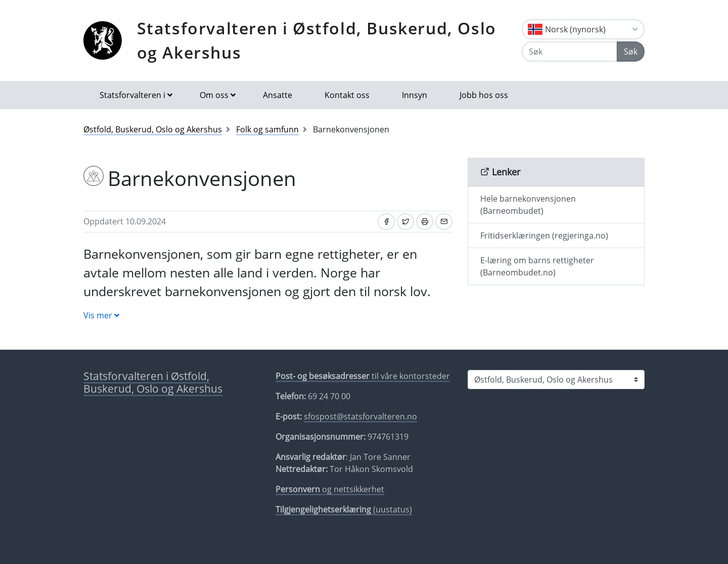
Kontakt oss (347, 95)
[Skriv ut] (425, 222)
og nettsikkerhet (330, 489)
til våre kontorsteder (363, 376)
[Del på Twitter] (405, 222)
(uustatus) (344, 509)
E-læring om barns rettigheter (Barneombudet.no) (537, 266)
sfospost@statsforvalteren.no (360, 416)
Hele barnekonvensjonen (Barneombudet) (528, 205)
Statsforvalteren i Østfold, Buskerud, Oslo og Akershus (317, 40)
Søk (631, 52)
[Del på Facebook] (386, 222)
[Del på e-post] (444, 222)
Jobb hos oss (484, 95)
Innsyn (415, 95)
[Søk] (570, 52)
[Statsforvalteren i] (556, 380)
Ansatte (278, 95)
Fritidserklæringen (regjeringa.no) (544, 236)
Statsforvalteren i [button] (132, 95)
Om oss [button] (214, 95)
